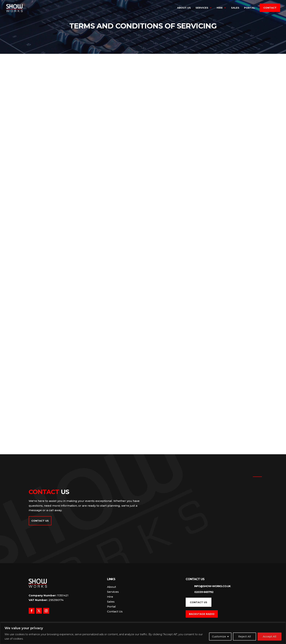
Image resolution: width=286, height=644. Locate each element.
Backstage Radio (202, 614)
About (112, 587)
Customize (219, 637)
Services (202, 8)
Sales (235, 8)
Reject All (245, 637)
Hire (220, 8)
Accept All (269, 637)
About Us (184, 8)
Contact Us (40, 521)
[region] (143, 633)
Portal (250, 8)
